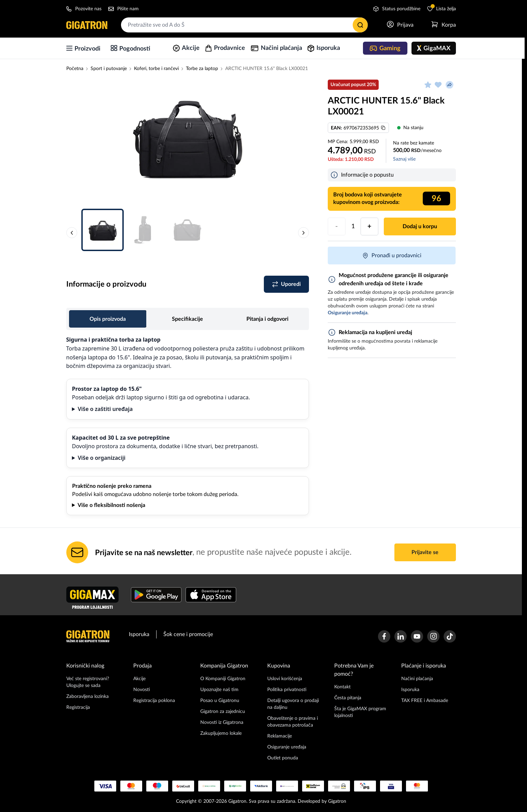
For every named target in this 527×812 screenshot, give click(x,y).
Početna (75, 69)
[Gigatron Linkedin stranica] (401, 636)
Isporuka (139, 634)
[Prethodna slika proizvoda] (72, 233)
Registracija (78, 707)
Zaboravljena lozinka (87, 697)
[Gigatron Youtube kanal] (417, 636)
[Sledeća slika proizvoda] (303, 233)
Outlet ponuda (283, 758)
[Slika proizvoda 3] (187, 230)
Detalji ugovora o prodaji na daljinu (293, 704)
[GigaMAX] (434, 48)
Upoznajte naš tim (219, 690)
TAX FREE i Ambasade (425, 701)
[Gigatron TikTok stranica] (450, 636)
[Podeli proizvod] (450, 85)
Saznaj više (404, 159)
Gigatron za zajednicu (223, 712)
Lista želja (442, 9)
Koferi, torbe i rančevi (156, 69)
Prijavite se (425, 552)
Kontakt (342, 687)
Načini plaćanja (417, 679)
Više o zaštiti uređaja (105, 409)
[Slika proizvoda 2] (145, 230)
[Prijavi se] (400, 25)
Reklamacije (280, 736)
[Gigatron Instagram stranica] (433, 636)
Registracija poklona (154, 701)
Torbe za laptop (202, 69)
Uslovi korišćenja (285, 679)
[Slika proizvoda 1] (188, 137)
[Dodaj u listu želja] (438, 85)
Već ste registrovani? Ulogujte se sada (88, 682)
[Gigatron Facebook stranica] (384, 636)
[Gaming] (385, 48)
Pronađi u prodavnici (392, 256)
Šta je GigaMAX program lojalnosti (360, 712)
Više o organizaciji (102, 458)
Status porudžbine (397, 9)
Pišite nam (124, 9)
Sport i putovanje (109, 69)
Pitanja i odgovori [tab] (267, 319)
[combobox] (244, 25)
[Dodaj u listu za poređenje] (286, 284)
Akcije (139, 679)
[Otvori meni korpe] (444, 25)
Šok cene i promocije (188, 634)
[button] (188, 140)
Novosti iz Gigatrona (222, 722)
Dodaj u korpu (420, 226)
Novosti (142, 690)
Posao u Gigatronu (220, 701)
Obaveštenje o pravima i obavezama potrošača (293, 722)
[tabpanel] (188, 425)
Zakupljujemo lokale (221, 733)
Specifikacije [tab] (187, 319)
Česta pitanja (348, 698)
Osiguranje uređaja (287, 747)
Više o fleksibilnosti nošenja (111, 505)
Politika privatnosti (287, 690)
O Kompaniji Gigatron (223, 679)
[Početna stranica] (87, 25)
